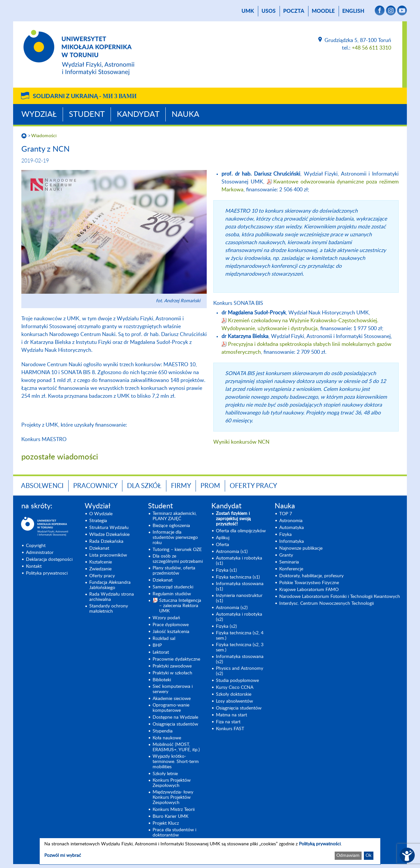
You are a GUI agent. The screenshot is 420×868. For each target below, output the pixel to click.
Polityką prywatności (320, 844)
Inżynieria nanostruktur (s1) (239, 598)
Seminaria (289, 562)
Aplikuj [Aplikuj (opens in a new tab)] (223, 538)
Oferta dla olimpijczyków (241, 531)
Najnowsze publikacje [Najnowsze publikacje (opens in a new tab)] (301, 548)
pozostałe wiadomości (60, 457)
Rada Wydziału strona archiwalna (112, 597)
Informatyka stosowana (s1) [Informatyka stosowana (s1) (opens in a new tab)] (240, 586)
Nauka (185, 115)
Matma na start (231, 715)
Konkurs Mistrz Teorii (174, 810)
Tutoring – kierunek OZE (177, 550)
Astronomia (291, 521)
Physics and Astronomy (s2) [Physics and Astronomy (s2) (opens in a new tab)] (240, 671)
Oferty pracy (253, 486)
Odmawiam (348, 856)
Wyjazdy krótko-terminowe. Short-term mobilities (176, 762)
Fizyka (285, 535)
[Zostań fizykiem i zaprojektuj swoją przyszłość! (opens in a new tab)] (241, 519)
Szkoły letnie (165, 774)
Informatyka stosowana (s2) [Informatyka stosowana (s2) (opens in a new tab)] (240, 659)
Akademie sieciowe (172, 699)
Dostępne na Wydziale (175, 717)
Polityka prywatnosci (47, 573)
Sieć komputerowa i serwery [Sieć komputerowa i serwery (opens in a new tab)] (173, 689)
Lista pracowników (108, 555)
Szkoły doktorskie (234, 694)
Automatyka (292, 528)
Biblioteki (162, 680)
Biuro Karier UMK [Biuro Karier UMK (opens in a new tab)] (170, 816)
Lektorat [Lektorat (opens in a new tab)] (161, 652)
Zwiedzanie (100, 569)
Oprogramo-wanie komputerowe (171, 708)
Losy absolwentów (234, 701)
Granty (286, 555)
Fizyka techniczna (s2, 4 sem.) (240, 636)
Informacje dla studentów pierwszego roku (175, 538)
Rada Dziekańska (106, 541)
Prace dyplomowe (171, 625)
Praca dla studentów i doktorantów (174, 833)
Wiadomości (44, 136)
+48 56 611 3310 (371, 48)
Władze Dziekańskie (109, 535)
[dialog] (210, 851)
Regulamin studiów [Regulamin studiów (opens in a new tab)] (172, 594)
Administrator (40, 553)
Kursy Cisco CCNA (235, 688)
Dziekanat (99, 548)
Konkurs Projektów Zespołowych (172, 783)
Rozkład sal (164, 639)
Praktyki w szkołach (172, 673)
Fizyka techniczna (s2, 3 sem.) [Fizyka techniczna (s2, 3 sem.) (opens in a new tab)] (240, 647)
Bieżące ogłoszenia (171, 526)
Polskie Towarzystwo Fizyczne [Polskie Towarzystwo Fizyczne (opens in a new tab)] (309, 583)
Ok (368, 856)
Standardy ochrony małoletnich (109, 609)
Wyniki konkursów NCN (241, 442)
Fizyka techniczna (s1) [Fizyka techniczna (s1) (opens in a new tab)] (238, 577)
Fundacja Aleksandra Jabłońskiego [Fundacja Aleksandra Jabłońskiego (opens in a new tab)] (110, 585)
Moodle (323, 11)
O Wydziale (101, 514)
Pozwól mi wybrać (63, 856)
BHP (157, 646)
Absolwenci (42, 486)
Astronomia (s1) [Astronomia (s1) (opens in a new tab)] (232, 552)
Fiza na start (228, 722)
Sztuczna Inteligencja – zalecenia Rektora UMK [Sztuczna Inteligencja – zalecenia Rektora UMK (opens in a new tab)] (180, 606)
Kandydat (138, 115)
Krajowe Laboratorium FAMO (309, 590)
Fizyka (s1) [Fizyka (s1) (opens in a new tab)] (226, 570)
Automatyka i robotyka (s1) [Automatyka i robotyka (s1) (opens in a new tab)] (239, 561)
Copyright (36, 546)
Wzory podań (166, 618)
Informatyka (292, 541)
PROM (210, 486)
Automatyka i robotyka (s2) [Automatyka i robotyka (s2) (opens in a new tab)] (239, 617)
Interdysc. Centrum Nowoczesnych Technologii (326, 603)
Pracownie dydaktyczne (176, 659)
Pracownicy (95, 486)
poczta (294, 11)
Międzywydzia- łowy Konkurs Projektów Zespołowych (173, 797)
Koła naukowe (167, 738)
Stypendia (163, 731)
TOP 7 (286, 514)
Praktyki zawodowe (172, 666)
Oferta (222, 545)
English (353, 11)
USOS (269, 11)
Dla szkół (144, 486)
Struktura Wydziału (109, 528)
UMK (248, 11)
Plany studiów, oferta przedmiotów (174, 571)
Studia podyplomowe (237, 681)
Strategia (98, 521)
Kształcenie (101, 562)
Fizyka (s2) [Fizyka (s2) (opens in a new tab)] (226, 626)
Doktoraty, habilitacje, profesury (311, 576)
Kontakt (34, 566)
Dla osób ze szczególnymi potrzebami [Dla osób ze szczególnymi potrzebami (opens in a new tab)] (178, 559)
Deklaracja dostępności (49, 560)
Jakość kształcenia (171, 632)
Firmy (181, 486)
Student (87, 115)
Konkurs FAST (230, 729)
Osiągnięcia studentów (175, 724)
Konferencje (291, 569)
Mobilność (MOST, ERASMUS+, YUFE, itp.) (176, 747)
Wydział (39, 115)
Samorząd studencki (173, 587)
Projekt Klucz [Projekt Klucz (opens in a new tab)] (166, 823)
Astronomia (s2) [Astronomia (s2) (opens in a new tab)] (232, 608)
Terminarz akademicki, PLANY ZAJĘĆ (175, 516)
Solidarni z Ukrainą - (85, 96)
